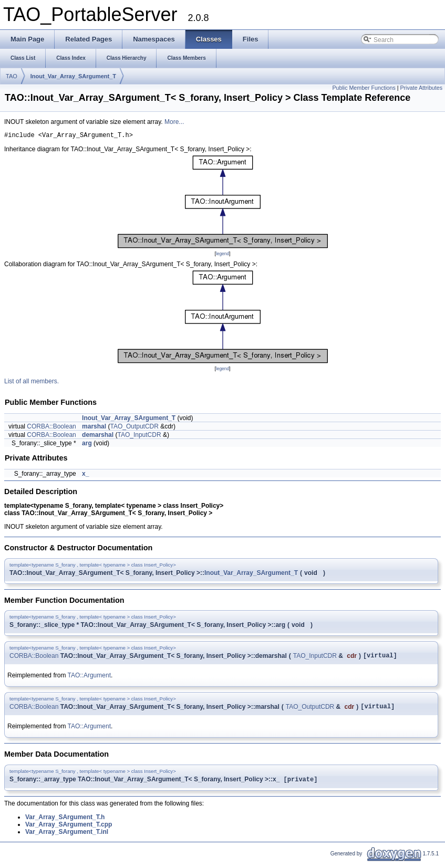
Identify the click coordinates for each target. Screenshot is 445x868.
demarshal (98, 436)
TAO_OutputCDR (134, 428)
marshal (94, 428)
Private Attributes (421, 88)
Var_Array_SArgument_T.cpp (69, 830)
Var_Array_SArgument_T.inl (67, 838)
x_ (85, 475)
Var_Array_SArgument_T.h (65, 823)
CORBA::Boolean (51, 428)
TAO (12, 76)
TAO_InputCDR (139, 436)
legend (222, 255)
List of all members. (32, 383)
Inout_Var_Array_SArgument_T (73, 76)
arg (87, 445)
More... (174, 122)
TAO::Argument (89, 678)
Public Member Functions (364, 88)
